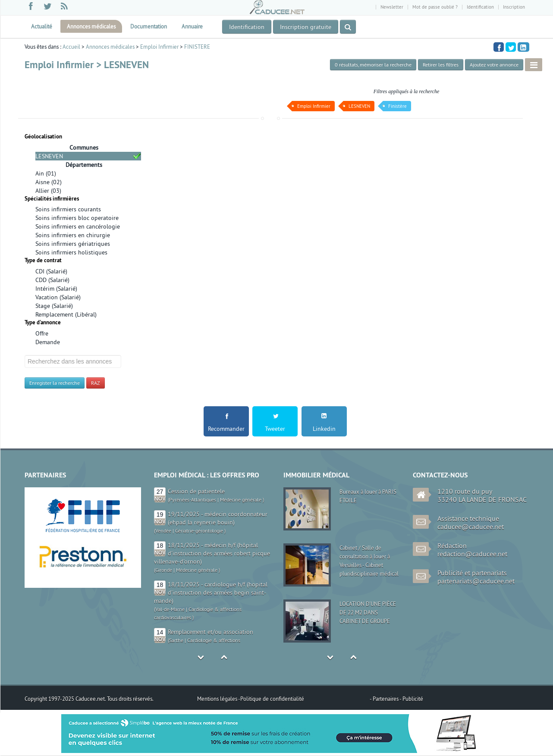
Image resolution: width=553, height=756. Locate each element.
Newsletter (392, 7)
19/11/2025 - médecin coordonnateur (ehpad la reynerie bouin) (218, 518)
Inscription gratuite (306, 27)
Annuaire (192, 26)
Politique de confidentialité (272, 699)
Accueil (71, 47)
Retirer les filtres (441, 64)
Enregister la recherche (55, 383)
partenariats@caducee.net (476, 581)
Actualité (42, 26)
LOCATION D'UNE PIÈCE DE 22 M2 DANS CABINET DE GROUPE (368, 612)
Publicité (413, 699)
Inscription (514, 7)
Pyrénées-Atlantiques (193, 500)
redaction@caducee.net (472, 554)
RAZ (96, 383)
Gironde (164, 570)
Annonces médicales (91, 26)
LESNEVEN (359, 106)
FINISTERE (197, 47)
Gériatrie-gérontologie (199, 531)
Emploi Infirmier (159, 47)
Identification (480, 7)
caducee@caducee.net (471, 527)
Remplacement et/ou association (211, 632)
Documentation (149, 26)
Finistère (397, 106)
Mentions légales (218, 699)
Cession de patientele (196, 491)
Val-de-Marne (170, 609)
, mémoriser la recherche (373, 64)
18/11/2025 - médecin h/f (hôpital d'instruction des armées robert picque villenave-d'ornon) (212, 553)
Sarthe (176, 640)
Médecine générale (241, 500)
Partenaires (386, 699)
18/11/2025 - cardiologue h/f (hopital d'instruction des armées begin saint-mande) (211, 593)
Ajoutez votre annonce (494, 64)
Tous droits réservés (130, 699)
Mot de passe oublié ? (435, 7)
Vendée (163, 531)
